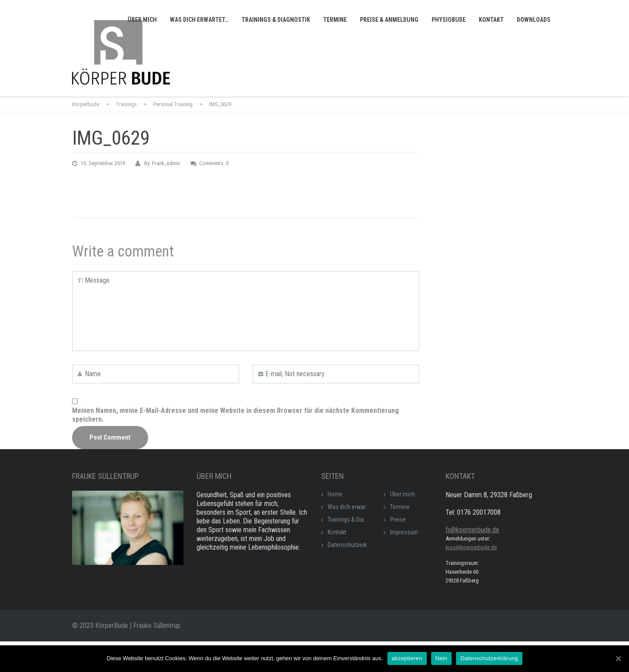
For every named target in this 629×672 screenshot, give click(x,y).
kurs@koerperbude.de (471, 547)
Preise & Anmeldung (389, 20)
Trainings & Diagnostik (276, 20)
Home (335, 494)
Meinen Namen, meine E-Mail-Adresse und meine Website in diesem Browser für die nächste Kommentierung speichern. (235, 415)
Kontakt (491, 20)
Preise (398, 520)
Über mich (142, 20)
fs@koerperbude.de (472, 530)
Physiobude (449, 20)
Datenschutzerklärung (355, 545)
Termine (335, 20)
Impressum (404, 532)
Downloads (534, 20)
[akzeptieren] (618, 658)
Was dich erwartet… (199, 20)
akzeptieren (407, 658)
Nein (442, 658)
